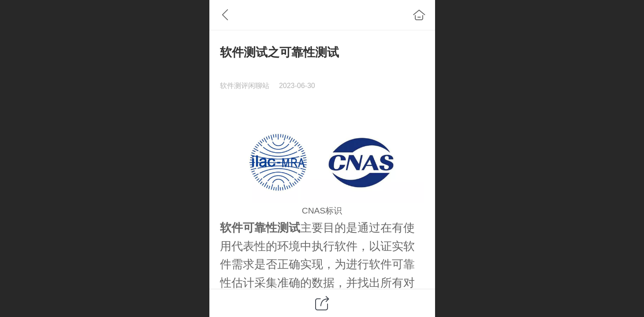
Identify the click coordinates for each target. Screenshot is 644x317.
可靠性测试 (272, 228)
